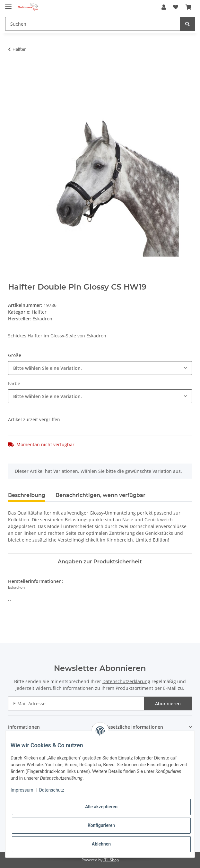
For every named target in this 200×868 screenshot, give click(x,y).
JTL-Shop (111, 860)
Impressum (22, 790)
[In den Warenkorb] (13, 69)
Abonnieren (168, 703)
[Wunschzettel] (176, 7)
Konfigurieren (101, 825)
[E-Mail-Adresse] (76, 703)
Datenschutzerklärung (126, 681)
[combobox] (100, 368)
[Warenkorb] (188, 7)
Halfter (39, 312)
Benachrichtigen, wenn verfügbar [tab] (100, 495)
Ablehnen (101, 844)
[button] (164, 7)
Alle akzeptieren (101, 807)
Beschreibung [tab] (27, 495)
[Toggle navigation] (8, 4)
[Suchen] (93, 24)
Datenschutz (52, 790)
